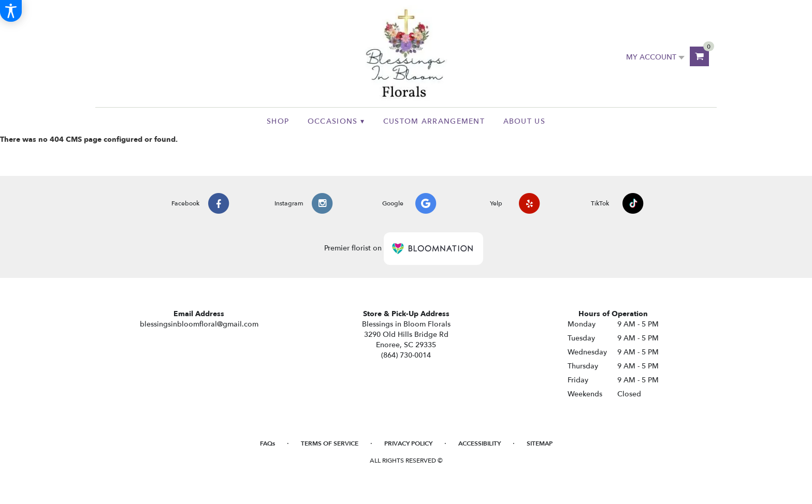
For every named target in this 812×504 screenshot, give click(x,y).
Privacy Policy (408, 443)
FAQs (267, 443)
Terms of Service (330, 443)
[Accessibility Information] (11, 11)
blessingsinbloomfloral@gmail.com (199, 324)
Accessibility (480, 443)
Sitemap (540, 443)
